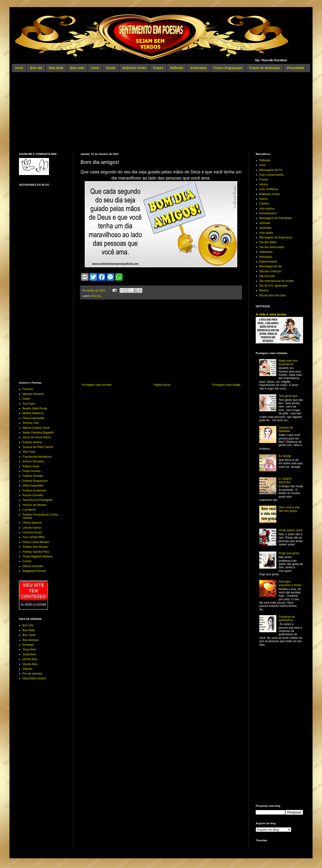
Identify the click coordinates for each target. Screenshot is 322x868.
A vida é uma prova (271, 314)
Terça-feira (29, 649)
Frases (158, 68)
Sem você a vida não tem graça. (289, 509)
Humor (264, 199)
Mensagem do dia (271, 266)
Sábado (27, 669)
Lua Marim (29, 510)
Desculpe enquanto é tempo (290, 583)
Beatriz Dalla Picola (35, 408)
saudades (265, 228)
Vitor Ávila (29, 452)
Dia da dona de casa (272, 295)
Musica (264, 290)
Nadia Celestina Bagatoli (38, 433)
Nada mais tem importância (288, 362)
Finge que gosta (289, 553)
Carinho (264, 204)
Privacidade (295, 68)
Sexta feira (29, 654)
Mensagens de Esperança (276, 237)
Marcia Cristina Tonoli (36, 428)
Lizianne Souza (32, 532)
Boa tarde (56, 68)
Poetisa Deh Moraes (35, 547)
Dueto (26, 399)
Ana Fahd (29, 404)
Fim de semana (32, 674)
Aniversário (198, 68)
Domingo (28, 645)
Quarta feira (30, 664)
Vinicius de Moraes (34, 505)
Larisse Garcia (32, 528)
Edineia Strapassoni (35, 481)
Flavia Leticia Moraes (36, 542)
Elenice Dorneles (33, 461)
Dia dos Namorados (272, 247)
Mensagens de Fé (271, 170)
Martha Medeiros (33, 413)
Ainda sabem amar (291, 530)
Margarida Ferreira (34, 571)
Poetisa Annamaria (34, 491)
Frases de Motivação (264, 68)
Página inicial (162, 385)
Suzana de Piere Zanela (38, 447)
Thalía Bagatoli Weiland (38, 557)
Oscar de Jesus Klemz (37, 437)
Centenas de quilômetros (287, 618)
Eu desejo (285, 456)
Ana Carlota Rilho (34, 537)
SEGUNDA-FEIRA (34, 679)
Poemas (28, 389)
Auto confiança (269, 189)
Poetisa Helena (32, 442)
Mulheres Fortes (134, 68)
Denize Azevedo (33, 566)
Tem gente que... (289, 396)
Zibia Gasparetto (33, 486)
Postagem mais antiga (226, 385)
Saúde (111, 68)
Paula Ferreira (31, 471)
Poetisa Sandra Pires (36, 552)
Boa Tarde (29, 635)
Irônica (264, 184)
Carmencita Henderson (37, 457)
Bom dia (36, 68)
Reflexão (177, 68)
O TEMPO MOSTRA (285, 481)
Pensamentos (268, 213)
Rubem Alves (31, 466)
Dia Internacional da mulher (277, 281)
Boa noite (77, 68)
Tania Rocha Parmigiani (38, 500)
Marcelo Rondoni (33, 394)
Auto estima (267, 209)
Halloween (266, 252)
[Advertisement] (161, 112)
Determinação (268, 262)
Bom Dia (96, 296)
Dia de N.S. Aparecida (273, 286)
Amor (95, 68)
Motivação (266, 257)
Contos (27, 561)
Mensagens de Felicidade (275, 218)
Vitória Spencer (32, 523)
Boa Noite (29, 630)
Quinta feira (30, 659)
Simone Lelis (31, 423)
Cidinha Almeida (33, 476)
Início (19, 68)
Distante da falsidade (286, 429)
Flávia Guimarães (34, 418)
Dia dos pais (267, 276)
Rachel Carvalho (33, 495)
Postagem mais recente (97, 385)
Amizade (265, 223)
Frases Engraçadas (228, 68)
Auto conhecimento (271, 175)
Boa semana (30, 640)
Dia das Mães (268, 242)
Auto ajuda (266, 233)
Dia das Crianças (270, 271)
